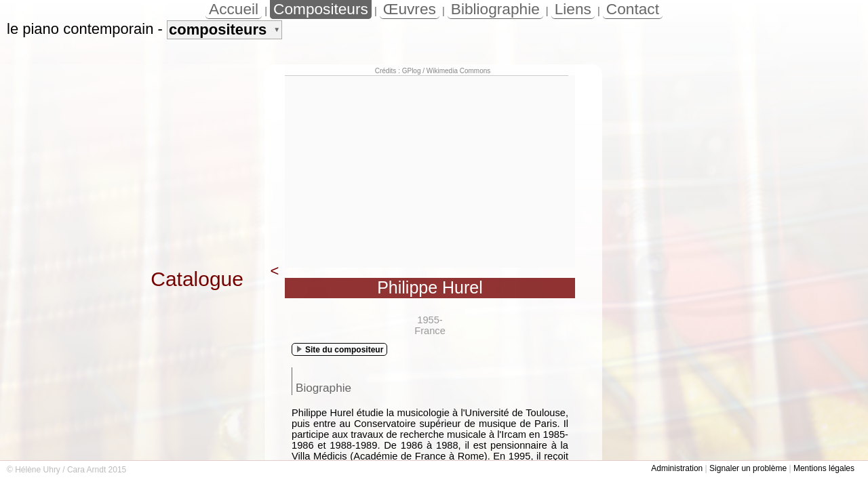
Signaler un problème (748, 468)
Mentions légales (824, 468)
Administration (677, 468)
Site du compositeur (340, 350)
